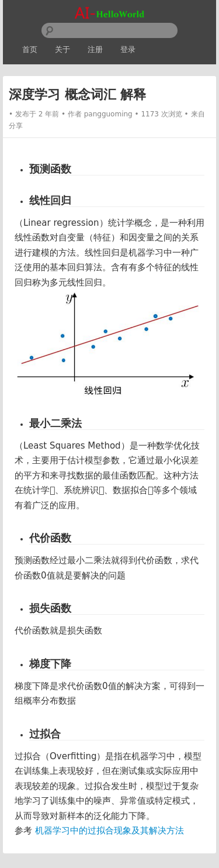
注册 (95, 49)
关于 (62, 49)
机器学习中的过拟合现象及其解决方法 (109, 831)
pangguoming (108, 114)
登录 (128, 49)
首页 (30, 49)
